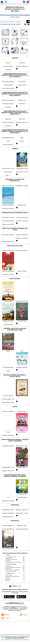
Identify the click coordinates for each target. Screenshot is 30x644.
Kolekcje (18, 24)
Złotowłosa (8, 578)
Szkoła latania (8, 561)
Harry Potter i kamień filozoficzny (12, 560)
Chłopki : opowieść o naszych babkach (13, 570)
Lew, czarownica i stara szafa (11, 557)
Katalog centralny (15, 17)
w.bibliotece (14, 608)
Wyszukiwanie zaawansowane (8, 24)
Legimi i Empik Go (9, 558)
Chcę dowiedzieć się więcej (8, 640)
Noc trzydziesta (8, 579)
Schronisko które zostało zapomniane (12, 577)
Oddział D (7, 580)
